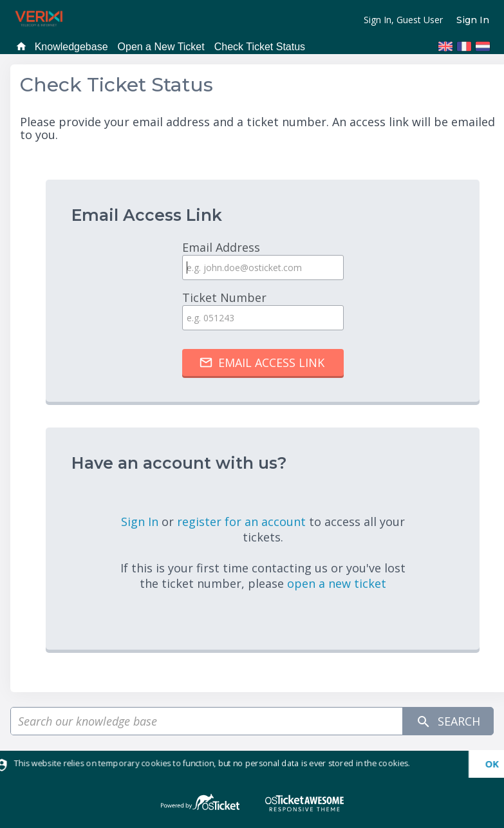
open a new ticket (337, 583)
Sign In (473, 20)
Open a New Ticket (161, 47)
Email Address (263, 260)
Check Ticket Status (260, 47)
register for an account (243, 522)
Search (448, 721)
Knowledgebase (71, 47)
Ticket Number (263, 310)
